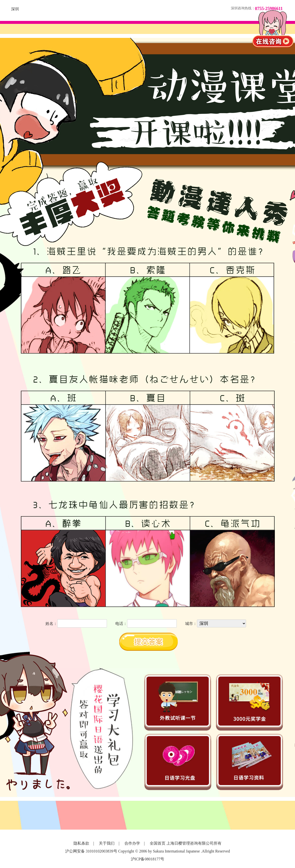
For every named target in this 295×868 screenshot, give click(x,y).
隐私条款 (81, 843)
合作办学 (132, 843)
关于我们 (107, 843)
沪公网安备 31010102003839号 (91, 851)
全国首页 (158, 843)
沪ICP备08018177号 (148, 859)
